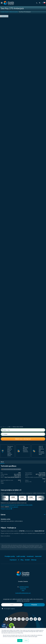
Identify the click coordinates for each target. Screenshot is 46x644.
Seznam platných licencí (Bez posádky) (12, 469)
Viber (23, 590)
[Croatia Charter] (9, 3)
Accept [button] (20, 641)
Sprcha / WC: (28, 482)
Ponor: (27, 476)
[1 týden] (23, 434)
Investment (30, 556)
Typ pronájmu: (29, 473)
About (2, 462)
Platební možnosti (7, 509)
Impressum (13, 560)
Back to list (5, 16)
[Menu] (1, 3)
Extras (3, 515)
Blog (22, 560)
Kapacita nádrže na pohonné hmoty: (34, 477)
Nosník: (2, 476)
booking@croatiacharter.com (23, 593)
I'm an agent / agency (8, 609)
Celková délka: (4, 474)
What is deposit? (14, 507)
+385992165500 (24, 587)
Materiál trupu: (29, 474)
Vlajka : (3, 483)
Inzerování (38, 556)
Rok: (2, 473)
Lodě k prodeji (21, 556)
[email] (12, 605)
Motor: (2, 477)
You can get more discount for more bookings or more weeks (17, 505)
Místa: (2, 482)
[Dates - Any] (23, 430)
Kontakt (27, 560)
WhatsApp (23, 589)
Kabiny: (27, 480)
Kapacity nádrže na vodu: (7, 480)
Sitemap (34, 560)
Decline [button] (26, 641)
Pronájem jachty (10, 556)
